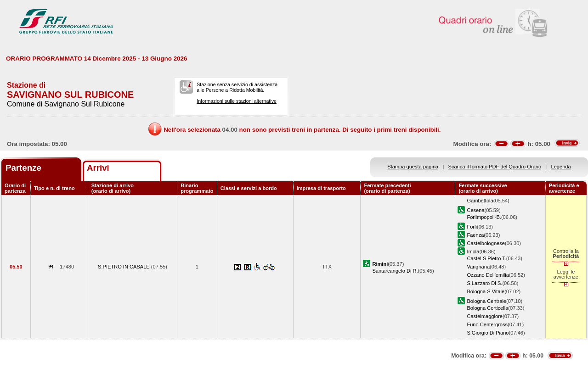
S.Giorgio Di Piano (488, 333)
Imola (473, 252)
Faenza (475, 235)
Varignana (478, 267)
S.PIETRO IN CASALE (124, 267)
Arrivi (98, 168)
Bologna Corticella (487, 308)
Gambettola (480, 201)
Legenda (561, 167)
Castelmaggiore (485, 316)
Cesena (475, 210)
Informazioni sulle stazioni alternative (237, 101)
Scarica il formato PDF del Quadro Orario (495, 167)
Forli (472, 227)
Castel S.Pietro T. (486, 258)
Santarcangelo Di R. (395, 271)
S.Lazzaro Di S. (484, 283)
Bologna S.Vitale (486, 291)
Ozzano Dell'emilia (488, 275)
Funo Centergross (487, 324)
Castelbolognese (486, 243)
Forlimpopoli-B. (484, 217)
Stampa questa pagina (413, 167)
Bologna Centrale (486, 301)
